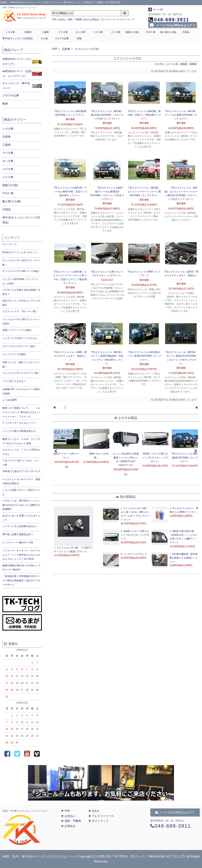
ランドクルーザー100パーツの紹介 (21, 271)
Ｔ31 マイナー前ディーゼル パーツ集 (21, 463)
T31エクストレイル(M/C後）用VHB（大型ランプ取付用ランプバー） (144, 115)
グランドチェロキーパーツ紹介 (19, 346)
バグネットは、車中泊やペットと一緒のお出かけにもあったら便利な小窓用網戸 (21, 505)
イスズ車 (116, 32)
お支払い (62, 20)
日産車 (28, 32)
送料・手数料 (75, 20)
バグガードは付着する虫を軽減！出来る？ (21, 292)
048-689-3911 (169, 20)
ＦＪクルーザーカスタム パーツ (19, 423)
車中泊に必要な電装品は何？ (18, 534)
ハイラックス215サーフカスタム (20, 338)
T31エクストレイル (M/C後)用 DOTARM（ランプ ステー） (185, 457)
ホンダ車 (80, 32)
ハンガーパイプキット (135, 554)
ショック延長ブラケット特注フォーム (21, 492)
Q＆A (86, 20)
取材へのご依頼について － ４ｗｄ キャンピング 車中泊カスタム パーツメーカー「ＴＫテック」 (21, 412)
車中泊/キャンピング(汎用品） (18, 38)
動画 (5, 104)
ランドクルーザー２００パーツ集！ (21, 373)
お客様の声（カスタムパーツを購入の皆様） (21, 391)
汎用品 (186, 32)
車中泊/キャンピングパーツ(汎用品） (21, 220)
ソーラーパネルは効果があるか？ (20, 526)
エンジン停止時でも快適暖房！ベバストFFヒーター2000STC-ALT (126, 457)
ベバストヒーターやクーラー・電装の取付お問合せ (21, 482)
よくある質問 (9, 400)
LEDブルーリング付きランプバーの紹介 (21, 303)
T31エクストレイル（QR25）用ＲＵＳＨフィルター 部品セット (181, 275)
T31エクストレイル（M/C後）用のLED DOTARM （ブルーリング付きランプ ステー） (107, 115)
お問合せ (95, 20)
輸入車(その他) (168, 32)
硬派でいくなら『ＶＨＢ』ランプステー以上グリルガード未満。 (21, 441)
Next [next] (196, 451)
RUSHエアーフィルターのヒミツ (20, 252)
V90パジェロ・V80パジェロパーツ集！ (21, 365)
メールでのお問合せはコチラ (173, 25)
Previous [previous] (56, 451)
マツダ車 (63, 32)
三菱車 (45, 32)
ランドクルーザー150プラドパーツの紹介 (21, 322)
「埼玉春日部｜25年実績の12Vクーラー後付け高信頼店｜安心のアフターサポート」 (21, 580)
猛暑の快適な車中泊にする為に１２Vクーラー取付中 (21, 568)
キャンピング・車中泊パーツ (16, 86)
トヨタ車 (10, 32)
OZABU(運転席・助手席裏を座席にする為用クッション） (184, 558)
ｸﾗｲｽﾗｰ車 (151, 32)
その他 (44, 38)
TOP (54, 20)
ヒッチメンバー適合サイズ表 (18, 542)
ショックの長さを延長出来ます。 (20, 431)
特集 (79, 38)
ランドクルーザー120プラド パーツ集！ (21, 263)
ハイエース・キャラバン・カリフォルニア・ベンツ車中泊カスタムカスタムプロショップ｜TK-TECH (21, 555)
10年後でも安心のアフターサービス (21, 471)
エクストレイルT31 (87, 49)
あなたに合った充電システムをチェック (21, 518)
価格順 (184, 64)
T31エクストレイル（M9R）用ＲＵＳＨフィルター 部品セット (70, 356)
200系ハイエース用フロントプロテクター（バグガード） (155, 457)
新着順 (193, 64)
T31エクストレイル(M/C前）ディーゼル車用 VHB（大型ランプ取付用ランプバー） (70, 191)
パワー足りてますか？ (14, 381)
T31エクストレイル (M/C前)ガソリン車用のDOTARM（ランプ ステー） (144, 356)
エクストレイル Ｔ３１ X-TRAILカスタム (21, 452)
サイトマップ (127, 20)
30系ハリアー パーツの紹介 (17, 330)
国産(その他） (133, 32)
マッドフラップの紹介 (14, 354)
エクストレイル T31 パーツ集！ (20, 311)
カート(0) (156, 9)
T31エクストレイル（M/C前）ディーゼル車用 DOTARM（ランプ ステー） (181, 115)
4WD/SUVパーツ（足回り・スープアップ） (17, 74)
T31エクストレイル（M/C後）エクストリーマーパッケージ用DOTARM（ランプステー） (144, 191)
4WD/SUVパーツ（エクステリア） (17, 61)
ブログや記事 (62, 38)
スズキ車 (98, 32)
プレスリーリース (110, 20)
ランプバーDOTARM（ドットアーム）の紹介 (20, 281)
